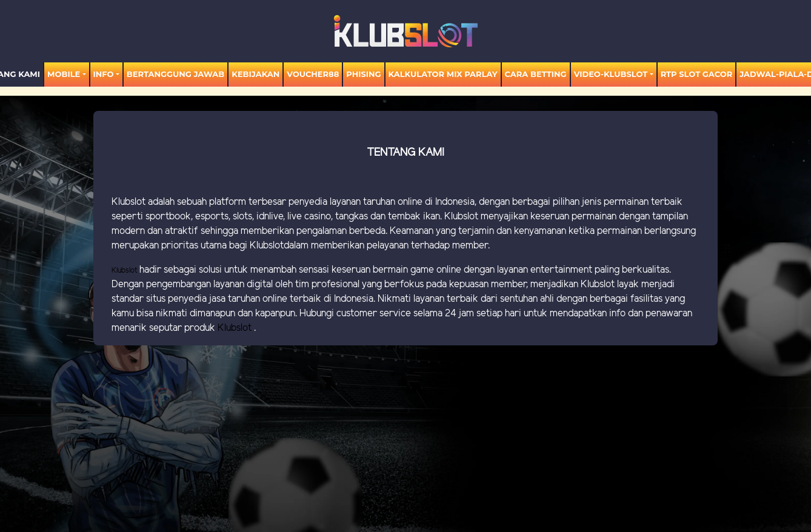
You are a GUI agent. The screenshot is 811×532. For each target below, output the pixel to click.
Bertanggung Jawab (175, 74)
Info (104, 74)
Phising (363, 74)
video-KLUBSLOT (611, 74)
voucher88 (313, 74)
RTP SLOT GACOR (697, 74)
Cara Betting (536, 74)
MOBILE (64, 74)
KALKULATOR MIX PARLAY (443, 74)
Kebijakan (255, 74)
